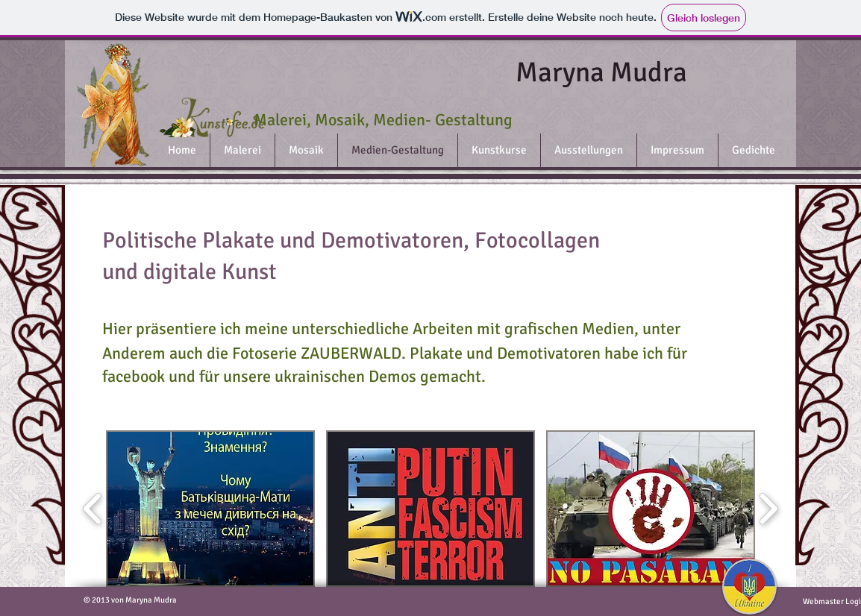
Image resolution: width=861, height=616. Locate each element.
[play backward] (93, 509)
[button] (210, 509)
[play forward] (768, 509)
